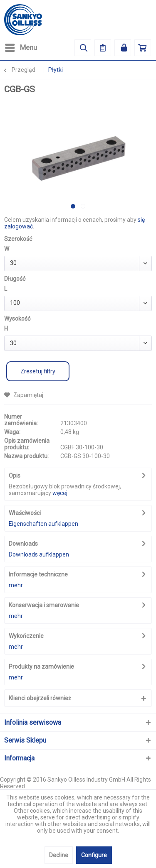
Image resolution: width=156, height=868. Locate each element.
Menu (21, 46)
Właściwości (25, 513)
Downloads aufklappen (39, 554)
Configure (94, 855)
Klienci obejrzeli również (40, 698)
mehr (16, 585)
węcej (60, 493)
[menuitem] (21, 48)
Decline (59, 855)
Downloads (23, 544)
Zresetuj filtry (38, 371)
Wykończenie (26, 636)
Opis (15, 476)
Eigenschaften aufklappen (43, 524)
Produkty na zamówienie (41, 667)
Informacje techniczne (38, 574)
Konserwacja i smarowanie (44, 605)
